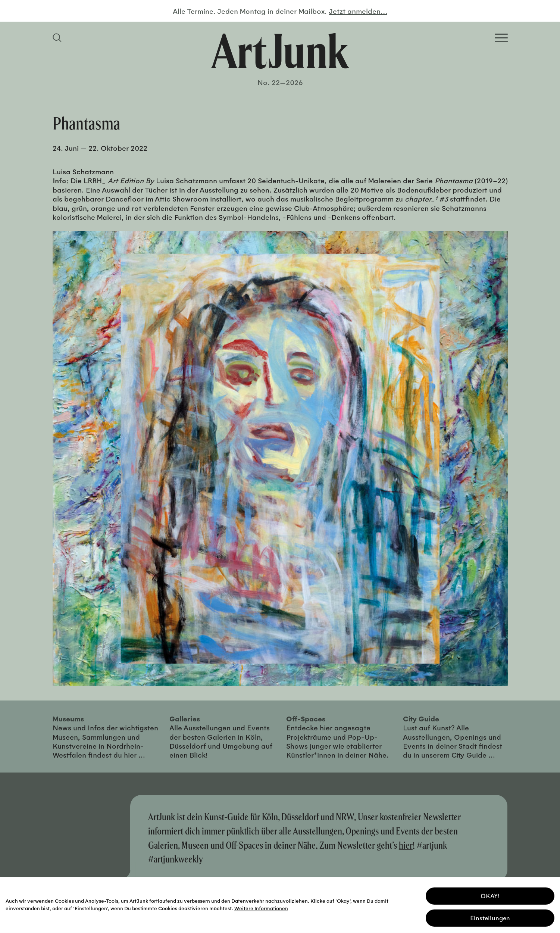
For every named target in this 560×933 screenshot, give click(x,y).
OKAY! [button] (490, 894)
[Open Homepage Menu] (501, 38)
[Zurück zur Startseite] (280, 51)
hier (406, 845)
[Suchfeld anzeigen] (58, 38)
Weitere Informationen (261, 906)
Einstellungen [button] (490, 916)
